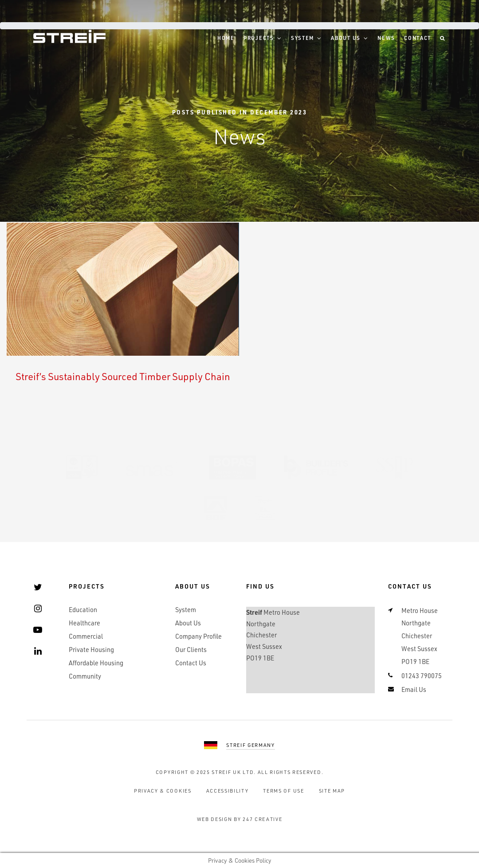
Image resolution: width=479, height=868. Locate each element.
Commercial (86, 636)
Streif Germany (251, 745)
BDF (215, 508)
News (386, 38)
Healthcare (84, 623)
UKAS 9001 (82, 467)
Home (226, 38)
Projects (259, 38)
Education (83, 610)
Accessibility (228, 791)
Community (85, 676)
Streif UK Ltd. (234, 772)
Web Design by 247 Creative (240, 819)
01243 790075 (422, 676)
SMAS (153, 467)
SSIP (395, 467)
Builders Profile (316, 467)
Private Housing (91, 650)
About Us (346, 38)
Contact (418, 38)
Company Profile (198, 636)
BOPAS (232, 467)
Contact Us (191, 663)
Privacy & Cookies (163, 791)
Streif (69, 36)
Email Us (414, 689)
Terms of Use (283, 791)
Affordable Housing (96, 663)
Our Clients (191, 650)
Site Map (332, 791)
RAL (265, 508)
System (302, 38)
